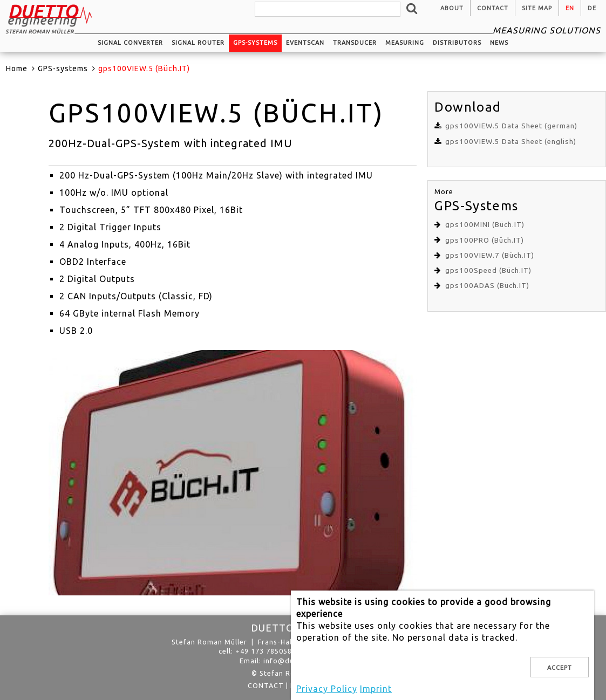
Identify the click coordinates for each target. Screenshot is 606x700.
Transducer (355, 43)
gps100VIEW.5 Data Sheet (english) (511, 142)
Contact (493, 8)
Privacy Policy (327, 689)
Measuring (405, 43)
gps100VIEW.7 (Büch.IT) (490, 255)
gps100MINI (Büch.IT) (485, 225)
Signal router (198, 43)
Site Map (537, 8)
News (499, 43)
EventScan (305, 43)
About (452, 8)
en (570, 8)
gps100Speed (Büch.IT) (488, 270)
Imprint (376, 689)
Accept (560, 668)
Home (17, 68)
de (592, 8)
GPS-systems (255, 43)
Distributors (457, 43)
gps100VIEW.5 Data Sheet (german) (511, 126)
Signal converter (130, 43)
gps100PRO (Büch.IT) (485, 240)
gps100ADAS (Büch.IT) (487, 286)
